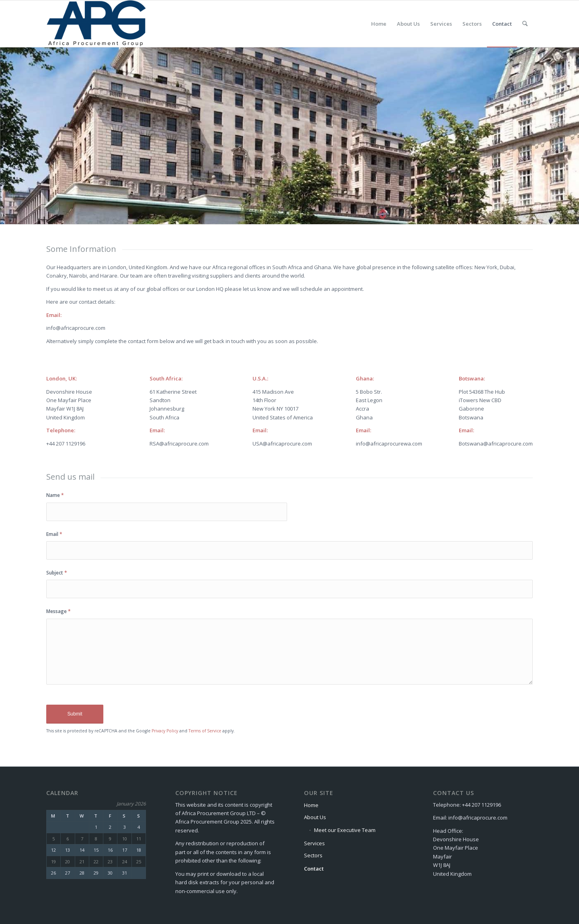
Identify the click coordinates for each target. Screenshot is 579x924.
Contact (314, 869)
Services (314, 843)
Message (59, 611)
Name (55, 495)
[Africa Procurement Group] (96, 24)
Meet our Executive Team (345, 830)
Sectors (313, 855)
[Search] (525, 24)
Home (311, 805)
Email (54, 534)
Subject (57, 573)
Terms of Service (205, 731)
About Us (315, 817)
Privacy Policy (165, 731)
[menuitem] (379, 24)
